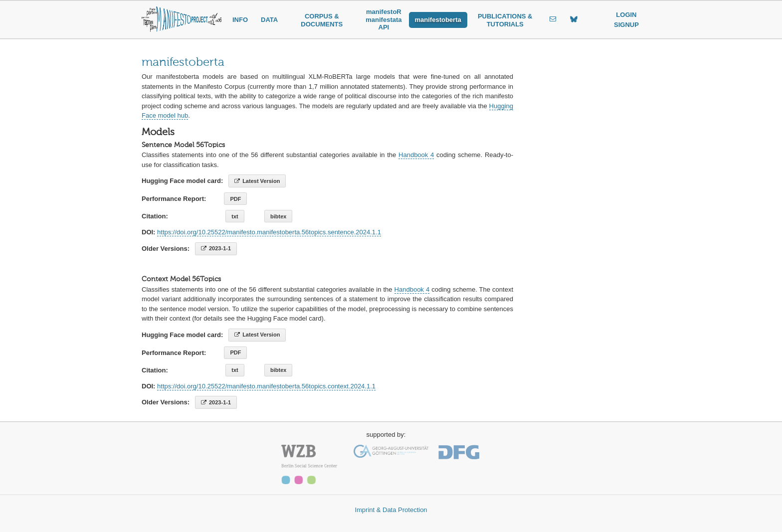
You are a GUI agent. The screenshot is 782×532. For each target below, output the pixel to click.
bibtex (278, 216)
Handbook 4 (416, 155)
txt (235, 216)
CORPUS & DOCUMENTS (322, 20)
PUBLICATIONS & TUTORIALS (505, 20)
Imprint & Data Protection (391, 510)
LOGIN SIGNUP (626, 20)
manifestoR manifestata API (384, 19)
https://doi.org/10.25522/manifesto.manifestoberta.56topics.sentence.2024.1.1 (269, 232)
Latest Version (257, 181)
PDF (235, 199)
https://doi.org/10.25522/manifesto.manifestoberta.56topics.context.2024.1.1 (266, 386)
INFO (240, 20)
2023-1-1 (216, 249)
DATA (269, 20)
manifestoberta (438, 20)
